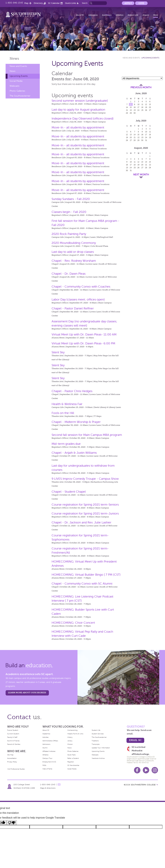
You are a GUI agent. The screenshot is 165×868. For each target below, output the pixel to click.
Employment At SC (49, 762)
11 (142, 104)
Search (85, 3)
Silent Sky (58, 352)
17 (138, 107)
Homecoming (72, 730)
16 (135, 107)
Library (70, 741)
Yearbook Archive (98, 758)
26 (146, 110)
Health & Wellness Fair (67, 404)
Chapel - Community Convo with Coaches (81, 287)
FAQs (44, 765)
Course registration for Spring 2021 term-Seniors (85, 505)
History (70, 737)
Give (141, 3)
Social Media (16, 81)
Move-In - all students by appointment (78, 127)
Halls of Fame (47, 769)
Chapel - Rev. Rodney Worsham (74, 261)
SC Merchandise (73, 765)
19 (146, 107)
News (156, 15)
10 (138, 104)
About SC (80, 15)
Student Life (133, 15)
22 (131, 110)
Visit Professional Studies (16, 769)
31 (146, 140)
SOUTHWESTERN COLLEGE (143, 785)
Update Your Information (101, 748)
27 (150, 110)
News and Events (18, 66)
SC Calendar (54, 3)
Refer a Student (73, 758)
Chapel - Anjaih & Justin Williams (74, 453)
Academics (107, 15)
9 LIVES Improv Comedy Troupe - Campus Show (85, 479)
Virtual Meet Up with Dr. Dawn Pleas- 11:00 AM (84, 334)
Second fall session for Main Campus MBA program (87, 435)
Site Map (10, 755)
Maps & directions (48, 788)
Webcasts (14, 86)
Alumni (146, 15)
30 (135, 113)
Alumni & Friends (13, 741)
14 (127, 107)
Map (26, 3)
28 (127, 113)
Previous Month (141, 87)
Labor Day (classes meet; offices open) (78, 299)
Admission (93, 15)
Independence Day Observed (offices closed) (83, 118)
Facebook (137, 770)
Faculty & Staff (12, 737)
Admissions (46, 744)
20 (150, 107)
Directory (38, 3)
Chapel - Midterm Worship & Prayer (76, 422)
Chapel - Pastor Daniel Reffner (73, 308)
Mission (70, 744)
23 (135, 110)
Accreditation (12, 758)
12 (146, 104)
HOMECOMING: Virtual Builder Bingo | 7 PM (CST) (86, 575)
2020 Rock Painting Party (69, 234)
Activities (46, 737)
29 (131, 113)
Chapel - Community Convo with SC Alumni (82, 584)
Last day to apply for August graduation (78, 110)
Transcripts (96, 744)
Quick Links (71, 3)
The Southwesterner (20, 96)
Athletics (120, 15)
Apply (128, 3)
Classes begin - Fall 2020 (69, 212)
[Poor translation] (12, 823)
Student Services (98, 734)
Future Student (13, 730)
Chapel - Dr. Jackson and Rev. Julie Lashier (81, 522)
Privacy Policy (12, 762)
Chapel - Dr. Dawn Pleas (69, 274)
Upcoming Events (19, 76)
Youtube (146, 770)
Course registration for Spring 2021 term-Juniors (85, 513)
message (59, 785)
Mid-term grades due (66, 444)
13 (150, 104)
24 (138, 110)
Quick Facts (71, 755)
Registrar (71, 762)
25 (142, 110)
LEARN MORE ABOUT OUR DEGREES (27, 693)
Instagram (155, 770)
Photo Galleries (17, 91)
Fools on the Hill (63, 413)
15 (131, 107)
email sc (135, 740)
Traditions (95, 741)
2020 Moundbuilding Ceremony (74, 243)
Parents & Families (14, 744)
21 (127, 110)
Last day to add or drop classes (73, 252)
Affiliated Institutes (49, 751)
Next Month (141, 175)
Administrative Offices (50, 741)
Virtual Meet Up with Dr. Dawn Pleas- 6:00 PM (83, 343)
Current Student (13, 734)
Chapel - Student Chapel (69, 492)
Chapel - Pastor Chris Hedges (72, 391)
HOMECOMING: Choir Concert (73, 623)
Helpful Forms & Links (75, 734)
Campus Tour (47, 758)
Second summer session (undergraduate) (80, 101)
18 (142, 107)
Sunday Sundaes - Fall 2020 (71, 199)
